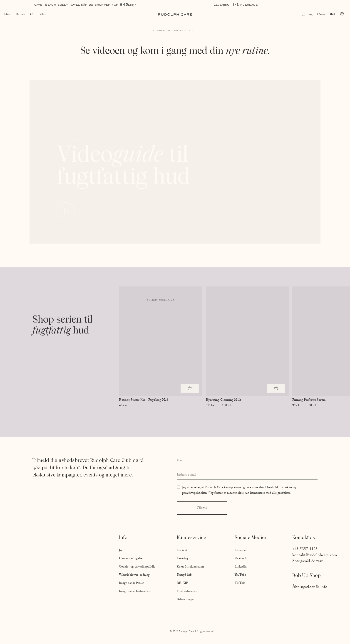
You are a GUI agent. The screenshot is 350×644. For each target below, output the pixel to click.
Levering (182, 559)
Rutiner (20, 15)
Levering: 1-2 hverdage (236, 4)
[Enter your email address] (247, 475)
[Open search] (308, 15)
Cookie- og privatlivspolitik (137, 567)
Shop (7, 15)
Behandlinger (185, 600)
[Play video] (66, 211)
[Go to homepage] (175, 15)
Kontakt (182, 551)
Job (121, 551)
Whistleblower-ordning (134, 575)
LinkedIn (241, 567)
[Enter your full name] (247, 461)
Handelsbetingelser (131, 559)
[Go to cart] (344, 14)
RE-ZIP (182, 583)
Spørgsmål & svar (307, 561)
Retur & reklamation (190, 567)
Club (42, 15)
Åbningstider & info (310, 587)
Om (32, 15)
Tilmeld (202, 508)
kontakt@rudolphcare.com (315, 556)
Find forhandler (187, 592)
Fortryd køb (184, 575)
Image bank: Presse (132, 583)
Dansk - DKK (327, 15)
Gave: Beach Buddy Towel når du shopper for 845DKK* (85, 4)
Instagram (241, 551)
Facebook (241, 559)
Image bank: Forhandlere (135, 592)
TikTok (240, 583)
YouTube (240, 575)
